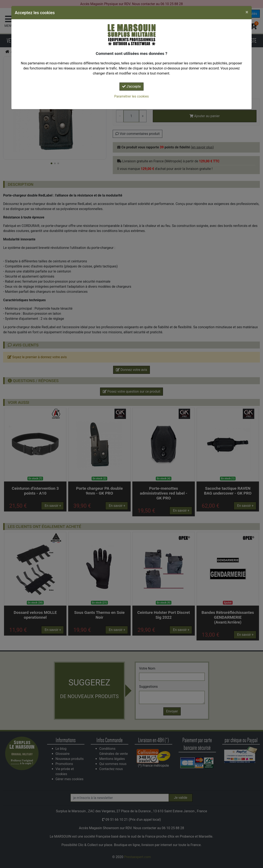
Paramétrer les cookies (131, 96)
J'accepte (131, 86)
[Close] (247, 12)
